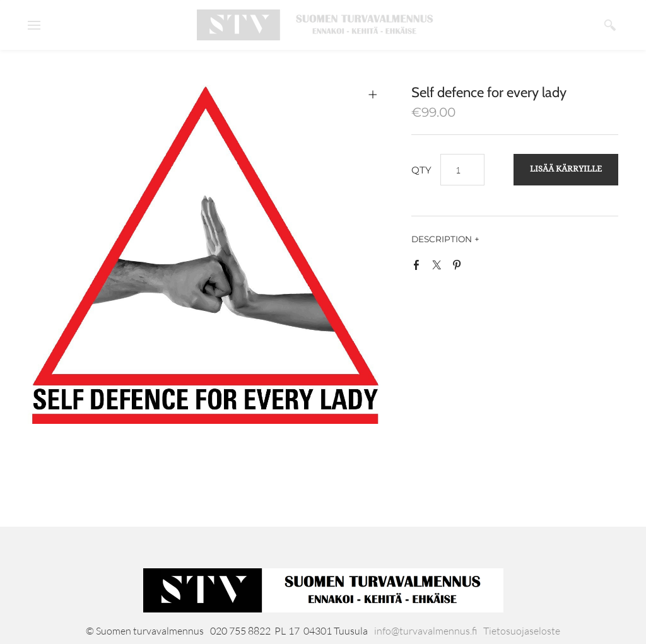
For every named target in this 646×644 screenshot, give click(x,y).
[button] (566, 170)
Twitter (439, 267)
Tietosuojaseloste (522, 631)
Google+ (479, 270)
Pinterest (459, 267)
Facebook (419, 267)
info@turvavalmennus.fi (426, 631)
